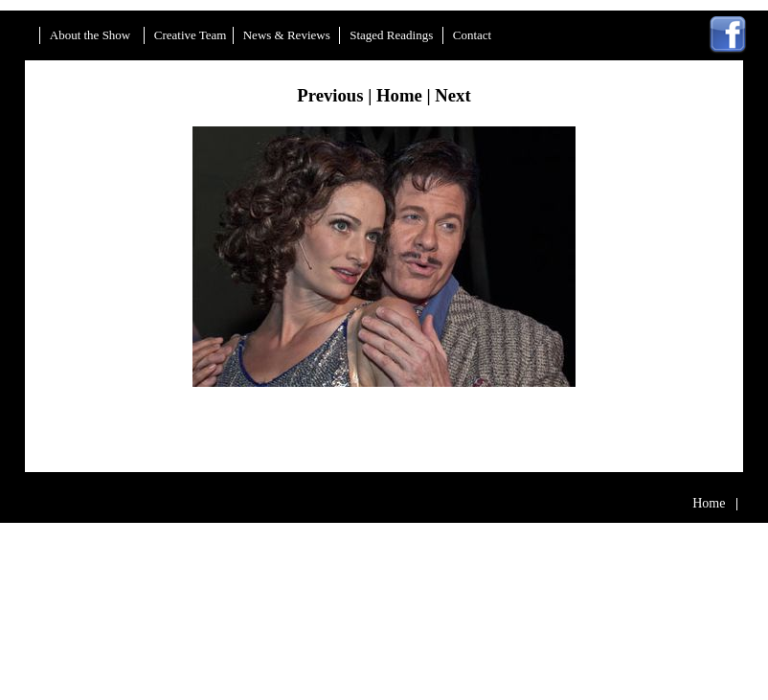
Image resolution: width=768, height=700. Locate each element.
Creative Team (191, 36)
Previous (330, 95)
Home (399, 95)
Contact (472, 36)
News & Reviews (288, 36)
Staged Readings (393, 36)
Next (452, 95)
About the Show (92, 36)
